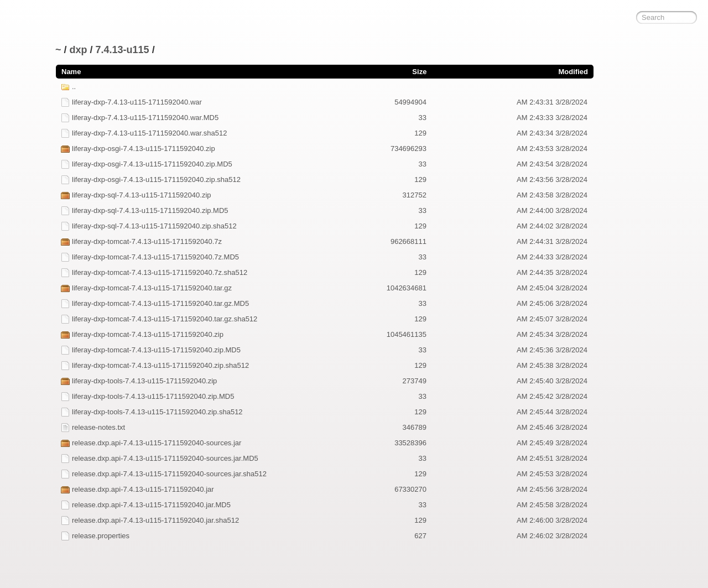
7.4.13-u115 (123, 50)
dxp (79, 50)
